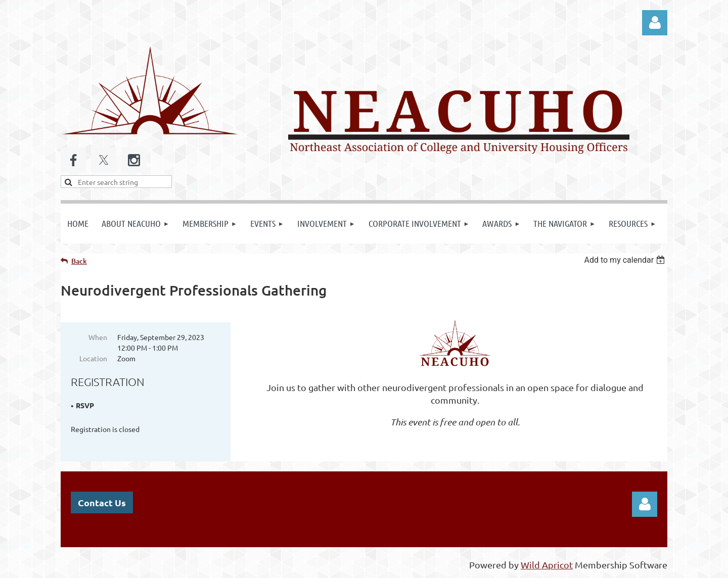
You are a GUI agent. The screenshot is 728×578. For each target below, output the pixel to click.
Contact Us (102, 503)
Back (79, 261)
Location (93, 358)
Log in (655, 23)
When (98, 337)
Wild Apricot (547, 565)
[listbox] (626, 260)
